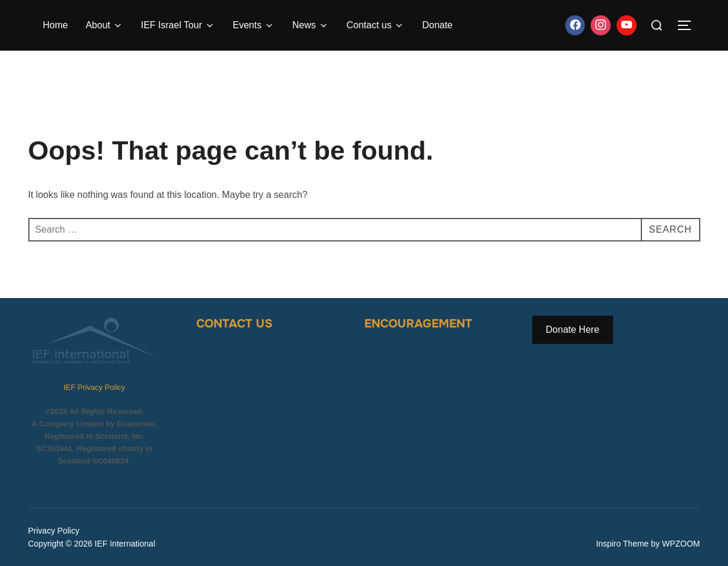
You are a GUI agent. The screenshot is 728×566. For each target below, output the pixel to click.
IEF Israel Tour (178, 25)
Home (56, 25)
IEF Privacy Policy (95, 387)
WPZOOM (681, 544)
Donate (437, 25)
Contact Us (234, 324)
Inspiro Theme (622, 544)
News (311, 25)
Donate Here (573, 330)
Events (254, 25)
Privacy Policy (54, 531)
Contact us (375, 25)
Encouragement (418, 324)
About (104, 25)
